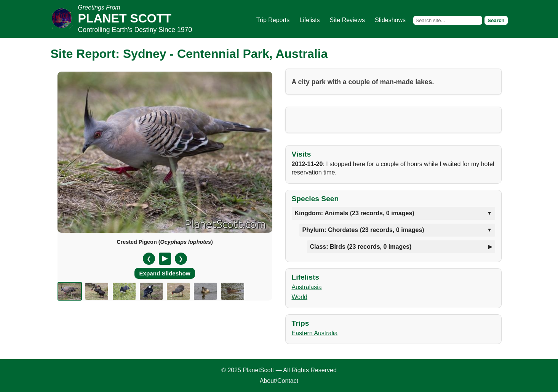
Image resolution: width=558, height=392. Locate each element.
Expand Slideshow (165, 273)
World (300, 297)
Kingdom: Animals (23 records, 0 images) (355, 213)
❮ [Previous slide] (149, 259)
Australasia (307, 287)
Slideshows (390, 20)
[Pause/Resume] (165, 259)
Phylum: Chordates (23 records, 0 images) (363, 230)
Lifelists (309, 20)
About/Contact (279, 381)
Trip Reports (273, 20)
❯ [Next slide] (181, 259)
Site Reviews (347, 20)
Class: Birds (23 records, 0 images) (361, 247)
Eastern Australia (315, 333)
